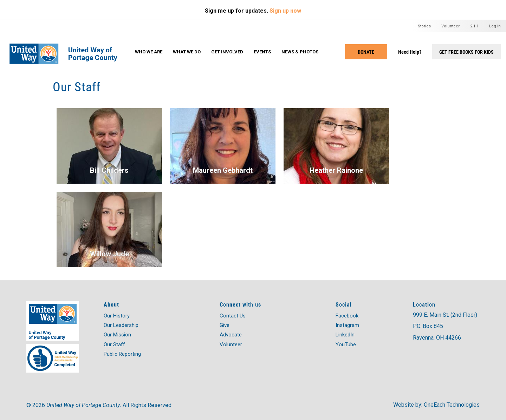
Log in (495, 26)
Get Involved (227, 52)
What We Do (187, 52)
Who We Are (149, 52)
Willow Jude (109, 254)
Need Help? (410, 52)
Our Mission (117, 335)
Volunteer (450, 26)
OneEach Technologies (452, 405)
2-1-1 (474, 26)
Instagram (347, 325)
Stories (424, 26)
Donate (366, 52)
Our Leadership (121, 325)
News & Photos (300, 52)
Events (262, 52)
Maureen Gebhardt (223, 170)
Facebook (347, 316)
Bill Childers (109, 170)
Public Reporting (122, 354)
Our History (117, 316)
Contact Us (233, 316)
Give (225, 325)
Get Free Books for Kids (466, 52)
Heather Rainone (336, 170)
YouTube (346, 344)
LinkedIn (345, 335)
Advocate (231, 335)
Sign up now (285, 11)
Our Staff (114, 344)
